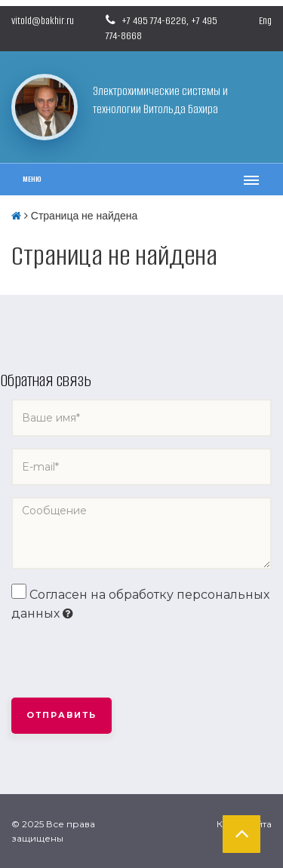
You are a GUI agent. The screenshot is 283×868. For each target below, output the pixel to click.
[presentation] (126, 661)
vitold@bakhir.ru (43, 21)
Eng (265, 21)
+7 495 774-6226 (154, 21)
